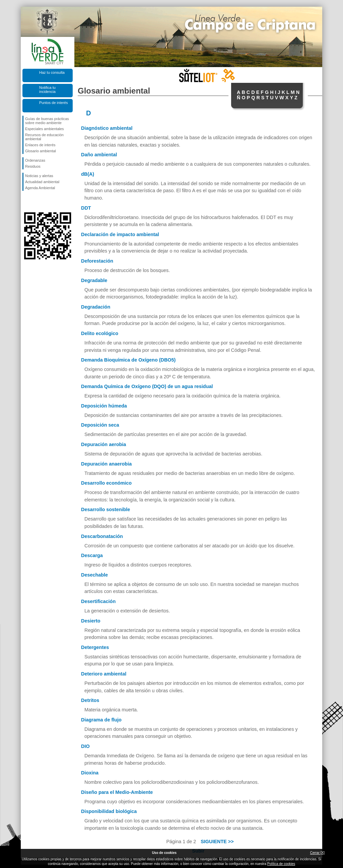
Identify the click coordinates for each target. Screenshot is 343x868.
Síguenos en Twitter (38, 202)
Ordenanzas (35, 160)
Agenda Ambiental (40, 188)
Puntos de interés (54, 103)
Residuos (33, 166)
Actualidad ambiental (42, 182)
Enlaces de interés (40, 145)
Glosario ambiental (41, 151)
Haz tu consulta (52, 72)
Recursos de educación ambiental (44, 137)
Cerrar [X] (317, 853)
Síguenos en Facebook (26, 202)
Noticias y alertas (39, 176)
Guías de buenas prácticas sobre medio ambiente (47, 121)
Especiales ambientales (45, 129)
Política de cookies (281, 864)
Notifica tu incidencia (47, 90)
